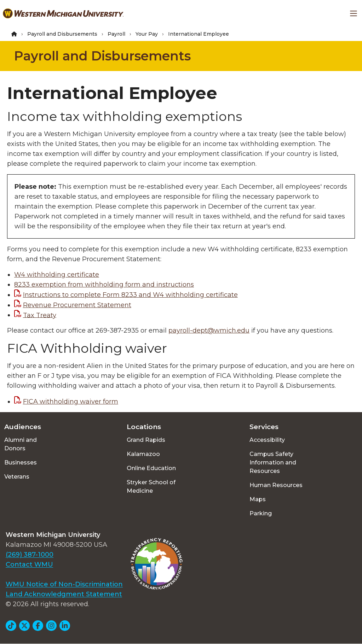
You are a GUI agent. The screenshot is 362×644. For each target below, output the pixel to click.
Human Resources (276, 485)
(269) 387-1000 (30, 555)
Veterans (17, 477)
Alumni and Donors (21, 444)
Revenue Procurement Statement (77, 305)
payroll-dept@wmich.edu (209, 330)
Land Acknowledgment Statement (64, 594)
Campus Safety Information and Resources (273, 462)
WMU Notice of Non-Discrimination (64, 584)
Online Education (151, 468)
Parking (261, 513)
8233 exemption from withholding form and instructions (104, 285)
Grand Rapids (146, 440)
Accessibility (267, 440)
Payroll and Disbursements (62, 34)
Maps (258, 499)
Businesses (21, 462)
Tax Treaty (40, 315)
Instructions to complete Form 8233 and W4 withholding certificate (130, 295)
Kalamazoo (143, 454)
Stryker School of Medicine (151, 487)
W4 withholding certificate (57, 275)
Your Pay (147, 34)
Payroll (116, 34)
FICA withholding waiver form (71, 402)
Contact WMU (29, 564)
